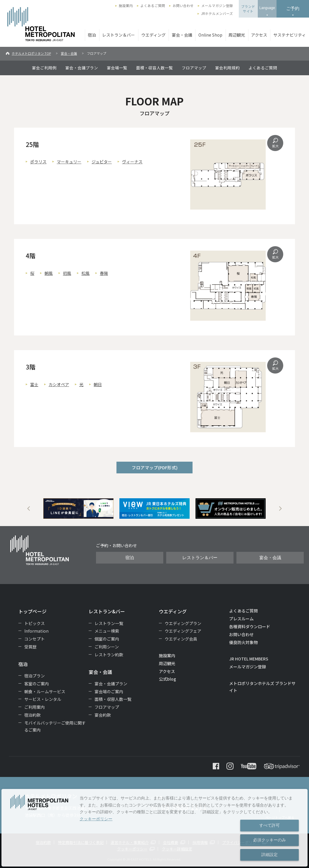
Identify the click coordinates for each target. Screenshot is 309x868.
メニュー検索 (107, 631)
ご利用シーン (107, 647)
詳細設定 (269, 855)
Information (36, 631)
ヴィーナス (132, 162)
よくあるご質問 (153, 6)
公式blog (168, 679)
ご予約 (293, 8)
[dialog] (154, 828)
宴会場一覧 (117, 68)
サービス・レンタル (43, 699)
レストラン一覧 (109, 623)
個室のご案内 (107, 639)
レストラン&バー (107, 611)
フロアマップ (194, 68)
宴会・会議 (182, 35)
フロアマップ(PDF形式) (155, 467)
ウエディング (153, 35)
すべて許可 (269, 825)
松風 (85, 273)
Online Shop (210, 35)
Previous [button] (29, 509)
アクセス (259, 35)
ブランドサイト (248, 9)
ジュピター (102, 162)
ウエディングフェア (183, 631)
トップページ (32, 611)
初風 (67, 273)
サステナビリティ (290, 35)
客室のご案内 (37, 684)
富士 (34, 384)
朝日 (98, 384)
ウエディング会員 (181, 639)
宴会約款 (103, 715)
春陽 (104, 273)
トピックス (35, 623)
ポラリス (38, 162)
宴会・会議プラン (82, 68)
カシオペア (59, 384)
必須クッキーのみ (269, 840)
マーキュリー (69, 162)
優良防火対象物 (243, 642)
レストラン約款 (109, 655)
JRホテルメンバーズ (217, 13)
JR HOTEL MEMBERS (249, 659)
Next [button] (280, 509)
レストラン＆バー (119, 35)
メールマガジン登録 (217, 6)
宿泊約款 (32, 715)
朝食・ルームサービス (45, 691)
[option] (78, 509)
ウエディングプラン (183, 623)
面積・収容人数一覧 (154, 68)
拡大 (275, 146)
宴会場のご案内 (109, 691)
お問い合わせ (183, 6)
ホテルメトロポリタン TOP (31, 53)
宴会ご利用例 (44, 68)
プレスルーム (241, 619)
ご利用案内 (35, 707)
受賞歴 (30, 647)
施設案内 (126, 6)
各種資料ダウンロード (250, 626)
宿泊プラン (35, 676)
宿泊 (92, 35)
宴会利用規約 (227, 68)
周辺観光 (237, 35)
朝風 (49, 273)
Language (267, 8)
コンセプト (35, 639)
